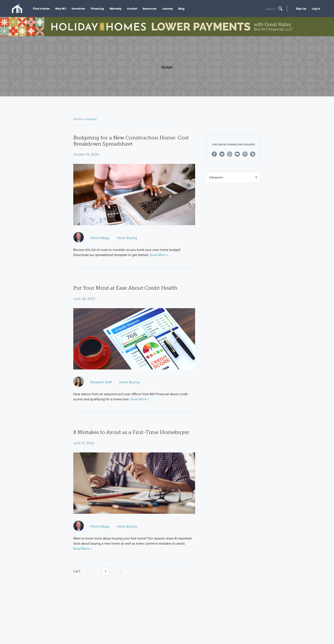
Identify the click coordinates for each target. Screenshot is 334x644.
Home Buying (127, 238)
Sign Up (301, 9)
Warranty (115, 9)
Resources (150, 9)
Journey (167, 9)
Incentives (78, 9)
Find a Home (41, 9)
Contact (132, 9)
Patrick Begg (100, 238)
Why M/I (61, 9)
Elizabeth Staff (101, 382)
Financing (97, 9)
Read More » (159, 255)
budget (92, 119)
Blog (181, 9)
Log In (316, 9)
